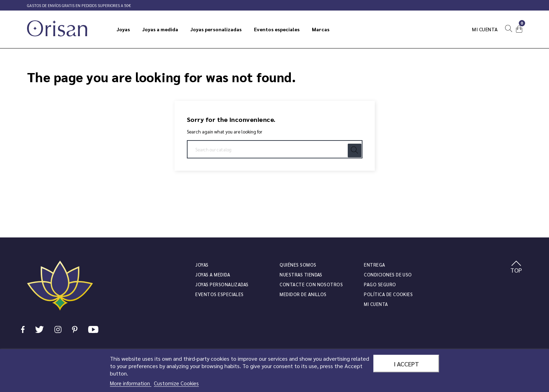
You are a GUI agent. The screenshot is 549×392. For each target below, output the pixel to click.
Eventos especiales (219, 294)
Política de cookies (388, 294)
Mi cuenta (485, 29)
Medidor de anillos (303, 294)
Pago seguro (380, 284)
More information (131, 383)
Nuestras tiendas (301, 275)
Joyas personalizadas (222, 284)
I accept (406, 364)
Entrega (374, 265)
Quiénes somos (298, 265)
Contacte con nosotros (311, 284)
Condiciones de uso (388, 275)
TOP (516, 267)
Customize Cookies (176, 383)
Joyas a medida (213, 275)
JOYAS (202, 265)
